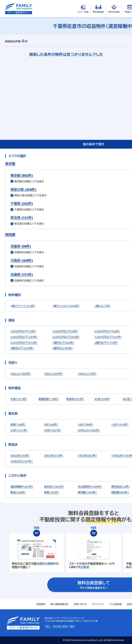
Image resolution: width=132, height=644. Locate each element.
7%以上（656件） (54, 374)
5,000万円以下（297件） (24, 337)
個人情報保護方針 (59, 604)
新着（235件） (52, 492)
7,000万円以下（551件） (108, 337)
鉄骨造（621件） (75, 399)
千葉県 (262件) (22, 204)
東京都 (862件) (22, 175)
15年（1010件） (120, 425)
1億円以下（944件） (63, 343)
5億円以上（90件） (63, 348)
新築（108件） (18, 425)
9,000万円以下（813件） (24, 343)
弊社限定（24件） (121, 487)
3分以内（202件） (20, 456)
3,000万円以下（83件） (107, 331)
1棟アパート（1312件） (23, 306)
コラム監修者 (115, 604)
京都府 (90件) (21, 246)
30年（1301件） (53, 430)
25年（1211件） (19, 430)
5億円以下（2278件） (22, 348)
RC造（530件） (102, 399)
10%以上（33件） (87, 374)
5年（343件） (51, 425)
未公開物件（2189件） (90, 487)
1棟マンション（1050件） (66, 306)
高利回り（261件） (54, 487)
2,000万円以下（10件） (23, 331)
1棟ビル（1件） (102, 306)
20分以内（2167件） (22, 461)
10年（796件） (85, 425)
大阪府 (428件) (22, 260)
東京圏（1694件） (87, 492)
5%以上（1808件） (21, 374)
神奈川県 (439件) (23, 190)
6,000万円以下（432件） (66, 337)
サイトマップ (98, 604)
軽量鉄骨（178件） (49, 399)
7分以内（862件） (87, 456)
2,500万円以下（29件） (65, 331)
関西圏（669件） (120, 492)
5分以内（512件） (54, 456)
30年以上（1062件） (89, 430)
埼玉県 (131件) (22, 218)
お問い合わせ (80, 604)
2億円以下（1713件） (106, 343)
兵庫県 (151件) (22, 275)
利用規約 (41, 604)
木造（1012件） (19, 399)
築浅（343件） (18, 492)
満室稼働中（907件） (22, 487)
